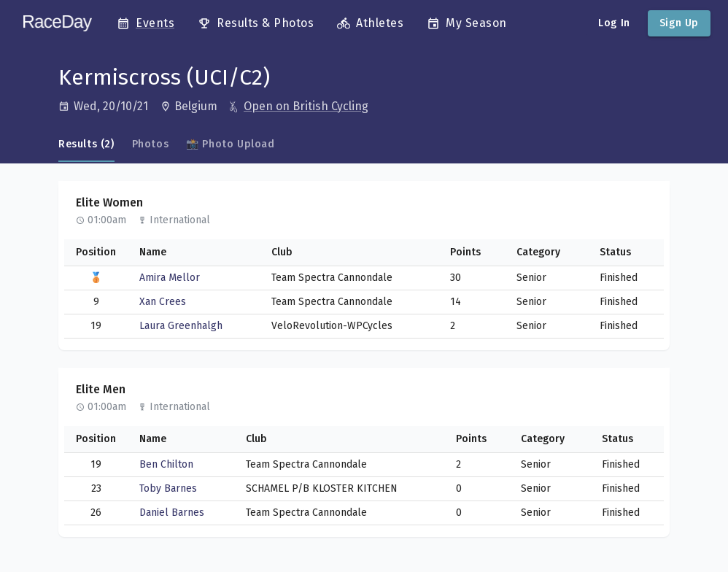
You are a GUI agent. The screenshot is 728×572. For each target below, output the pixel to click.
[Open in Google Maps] (196, 107)
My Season (467, 23)
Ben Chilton (166, 464)
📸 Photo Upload (230, 144)
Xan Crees (163, 302)
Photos (151, 144)
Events (146, 23)
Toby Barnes (168, 488)
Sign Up (679, 23)
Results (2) (86, 144)
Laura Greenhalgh (181, 326)
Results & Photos (256, 23)
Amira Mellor (170, 278)
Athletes (370, 23)
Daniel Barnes (172, 513)
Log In (614, 23)
